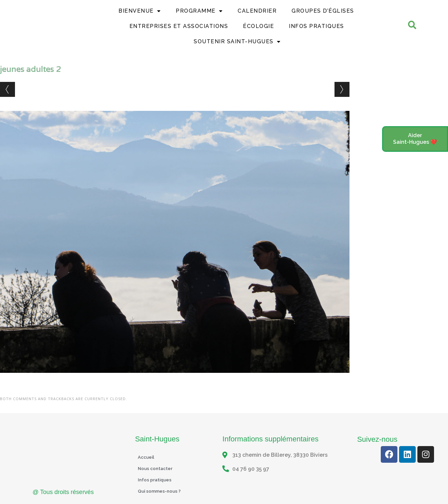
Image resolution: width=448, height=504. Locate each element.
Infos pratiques (158, 480)
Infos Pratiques (317, 26)
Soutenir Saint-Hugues (237, 42)
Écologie (258, 26)
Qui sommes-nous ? (163, 491)
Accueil (147, 457)
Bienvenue (140, 11)
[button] (415, 139)
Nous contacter (158, 468)
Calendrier (257, 11)
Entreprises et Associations (179, 26)
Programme (199, 11)
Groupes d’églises (323, 11)
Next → (342, 89)
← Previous (7, 89)
